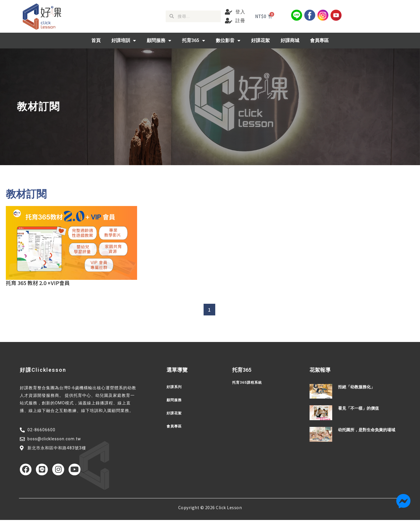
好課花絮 (260, 40)
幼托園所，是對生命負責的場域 (367, 430)
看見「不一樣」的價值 (358, 408)
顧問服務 (159, 41)
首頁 (96, 40)
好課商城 (290, 40)
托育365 (194, 41)
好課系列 (175, 387)
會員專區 (319, 40)
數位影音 (228, 41)
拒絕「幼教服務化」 (356, 387)
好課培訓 (124, 41)
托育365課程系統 (249, 383)
